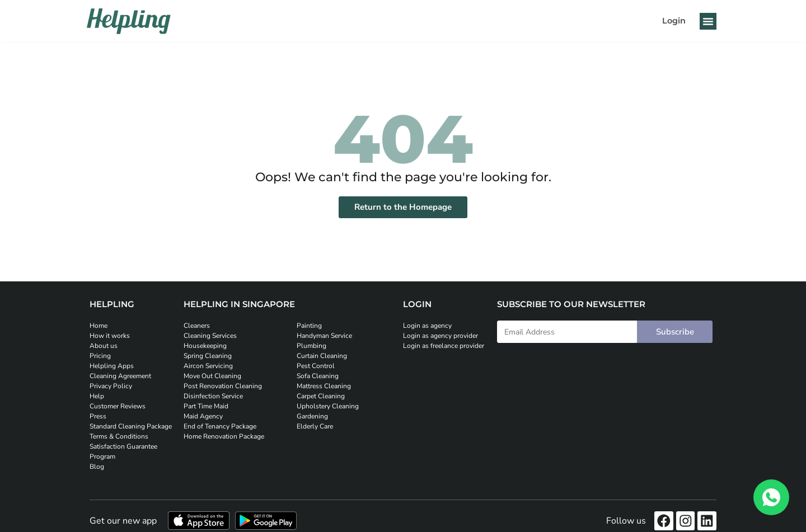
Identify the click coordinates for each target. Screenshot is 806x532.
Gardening (312, 416)
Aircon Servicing (208, 366)
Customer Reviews (118, 406)
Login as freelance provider (444, 346)
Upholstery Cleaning (328, 406)
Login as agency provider (441, 336)
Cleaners (197, 326)
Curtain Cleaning (322, 356)
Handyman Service (324, 336)
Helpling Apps (112, 366)
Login (674, 21)
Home (99, 326)
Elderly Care (315, 426)
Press (98, 416)
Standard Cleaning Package (131, 426)
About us (104, 346)
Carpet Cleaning (321, 396)
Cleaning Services (210, 336)
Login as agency (427, 326)
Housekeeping (205, 346)
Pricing (100, 356)
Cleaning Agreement (120, 376)
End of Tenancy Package (220, 426)
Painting (309, 326)
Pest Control (316, 366)
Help (97, 396)
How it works (110, 336)
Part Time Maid (206, 406)
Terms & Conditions (119, 436)
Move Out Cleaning (212, 376)
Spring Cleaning (208, 356)
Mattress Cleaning (324, 386)
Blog (97, 467)
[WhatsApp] (771, 497)
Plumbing (311, 346)
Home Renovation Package (224, 436)
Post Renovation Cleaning (223, 386)
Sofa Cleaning (318, 376)
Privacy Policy (111, 386)
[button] (708, 21)
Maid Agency (203, 416)
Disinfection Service (213, 396)
